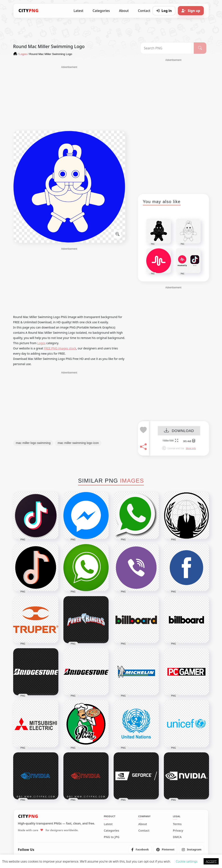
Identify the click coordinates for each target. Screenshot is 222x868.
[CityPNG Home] (29, 11)
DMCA (177, 837)
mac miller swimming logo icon (78, 443)
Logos (41, 343)
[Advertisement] (69, 98)
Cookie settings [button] (187, 861)
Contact (144, 831)
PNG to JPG (112, 837)
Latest (79, 11)
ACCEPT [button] (211, 861)
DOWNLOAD (179, 431)
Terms (177, 824)
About (124, 11)
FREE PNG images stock (60, 348)
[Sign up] (191, 11)
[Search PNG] (167, 48)
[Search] (200, 48)
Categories (101, 11)
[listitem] (140, 850)
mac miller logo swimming (33, 443)
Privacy (178, 831)
